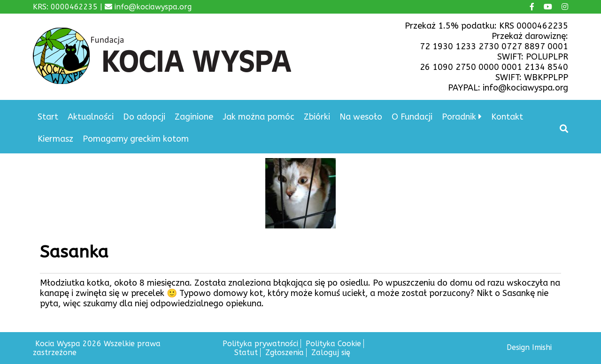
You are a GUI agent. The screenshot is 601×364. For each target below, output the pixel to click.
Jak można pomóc (258, 117)
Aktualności (91, 117)
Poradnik (459, 117)
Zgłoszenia (285, 353)
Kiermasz (55, 139)
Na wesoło (361, 117)
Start (48, 117)
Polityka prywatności (260, 344)
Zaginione (194, 117)
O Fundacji (412, 117)
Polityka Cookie (333, 344)
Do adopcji (144, 117)
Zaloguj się (331, 353)
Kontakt (507, 117)
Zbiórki (317, 117)
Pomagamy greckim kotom (136, 139)
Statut (246, 353)
